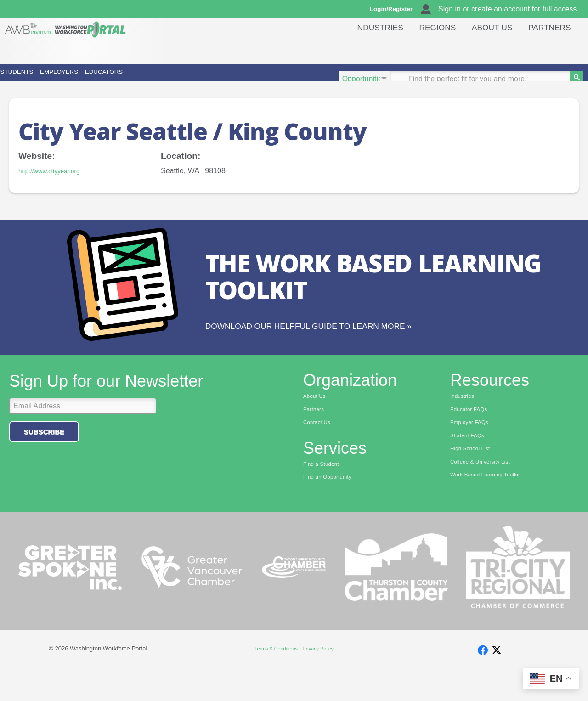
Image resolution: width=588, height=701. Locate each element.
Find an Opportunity (332, 506)
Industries (364, 48)
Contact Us (319, 449)
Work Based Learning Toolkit (492, 506)
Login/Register (396, 9)
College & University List (486, 492)
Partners (548, 48)
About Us (486, 48)
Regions (426, 48)
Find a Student (325, 492)
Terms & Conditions (273, 678)
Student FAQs (471, 463)
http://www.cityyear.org (55, 184)
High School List (474, 477)
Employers (127, 79)
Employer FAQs (473, 449)
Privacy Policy (322, 678)
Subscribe (44, 455)
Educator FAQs (472, 435)
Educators (220, 79)
